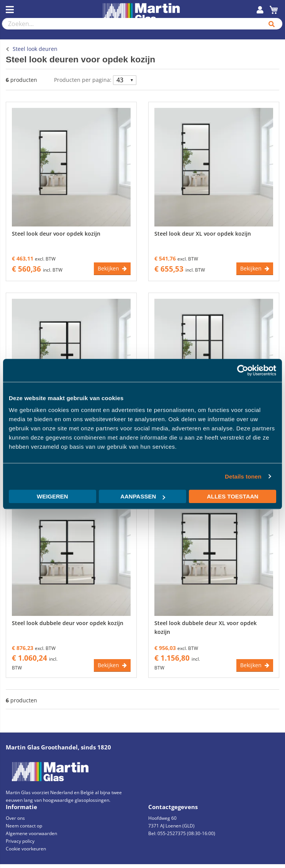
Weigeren (52, 496)
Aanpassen (143, 496)
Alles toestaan (233, 496)
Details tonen (243, 476)
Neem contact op (24, 826)
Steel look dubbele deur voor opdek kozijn (68, 623)
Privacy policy (20, 841)
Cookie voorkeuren (26, 849)
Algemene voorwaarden (31, 833)
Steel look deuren (35, 49)
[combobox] (132, 24)
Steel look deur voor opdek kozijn (56, 234)
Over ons (15, 818)
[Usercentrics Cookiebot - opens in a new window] (243, 370)
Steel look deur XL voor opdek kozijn (203, 234)
